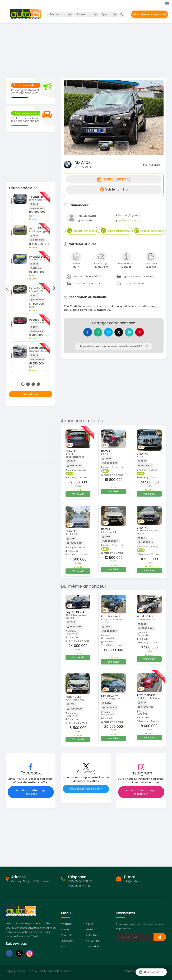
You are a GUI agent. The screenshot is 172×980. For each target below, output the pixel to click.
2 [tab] (28, 384)
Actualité (91, 935)
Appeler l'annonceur (82, 231)
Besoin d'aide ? (151, 972)
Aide (63, 947)
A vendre (66, 924)
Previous (8, 288)
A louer (65, 929)
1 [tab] (23, 384)
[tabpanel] (31, 283)
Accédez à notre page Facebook (31, 792)
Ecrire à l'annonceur (116, 231)
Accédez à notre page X (86, 789)
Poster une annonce (150, 14)
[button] (71, 118)
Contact (66, 935)
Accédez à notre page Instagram (141, 792)
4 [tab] (38, 384)
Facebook (67, 941)
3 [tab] (33, 384)
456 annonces (129, 221)
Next (53, 288)
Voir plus (31, 394)
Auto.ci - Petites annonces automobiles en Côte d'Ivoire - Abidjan (26, 14)
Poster (90, 929)
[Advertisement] (86, 50)
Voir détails (78, 494)
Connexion (92, 947)
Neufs (89, 924)
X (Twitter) (92, 941)
